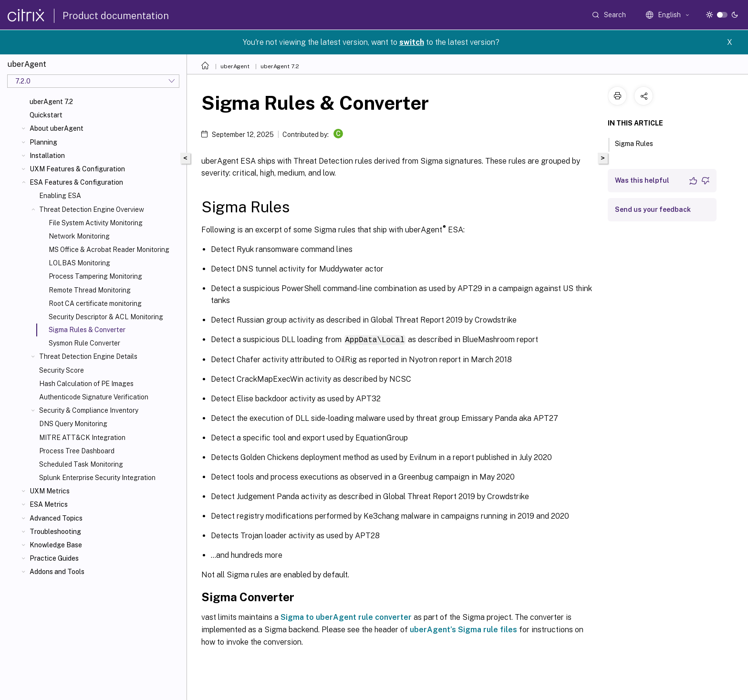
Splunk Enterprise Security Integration (97, 478)
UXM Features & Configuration (77, 169)
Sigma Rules (639, 143)
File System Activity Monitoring (96, 223)
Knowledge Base (56, 545)
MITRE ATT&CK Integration (82, 438)
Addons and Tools (57, 572)
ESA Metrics (49, 504)
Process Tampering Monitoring (95, 276)
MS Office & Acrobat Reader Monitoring (109, 250)
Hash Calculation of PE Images (86, 384)
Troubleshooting (55, 532)
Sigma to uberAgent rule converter (346, 617)
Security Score (62, 370)
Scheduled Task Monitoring (81, 464)
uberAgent (235, 66)
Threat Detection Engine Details (88, 356)
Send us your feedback (653, 209)
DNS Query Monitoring (73, 424)
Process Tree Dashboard (77, 451)
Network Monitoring (79, 236)
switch (412, 42)
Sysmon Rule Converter (84, 343)
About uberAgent (57, 128)
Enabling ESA (60, 196)
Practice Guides (54, 558)
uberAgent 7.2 (51, 102)
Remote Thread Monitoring (90, 290)
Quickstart (46, 115)
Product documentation (116, 16)
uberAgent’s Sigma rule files (463, 629)
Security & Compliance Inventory (89, 410)
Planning (43, 142)
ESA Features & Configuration (76, 182)
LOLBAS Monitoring (79, 263)
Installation (47, 156)
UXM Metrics (50, 491)
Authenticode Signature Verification (94, 397)
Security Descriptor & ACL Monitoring (106, 317)
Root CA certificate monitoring (95, 303)
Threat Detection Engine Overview (92, 209)
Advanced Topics (56, 518)
